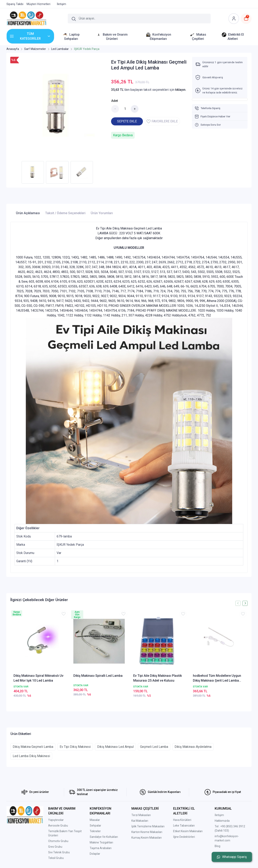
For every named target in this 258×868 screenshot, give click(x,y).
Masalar (95, 820)
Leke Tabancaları (184, 826)
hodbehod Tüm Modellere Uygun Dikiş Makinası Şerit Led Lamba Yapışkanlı (217, 678)
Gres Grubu (55, 847)
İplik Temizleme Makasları (148, 826)
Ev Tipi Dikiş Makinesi (75, 747)
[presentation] (238, 603)
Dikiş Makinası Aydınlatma (193, 747)
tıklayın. (181, 90)
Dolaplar (95, 854)
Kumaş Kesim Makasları (147, 838)
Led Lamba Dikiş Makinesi (31, 756)
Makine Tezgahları (101, 842)
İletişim (219, 815)
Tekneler (95, 831)
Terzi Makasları (141, 815)
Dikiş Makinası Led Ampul (115, 747)
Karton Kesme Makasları (147, 832)
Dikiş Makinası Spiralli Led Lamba (98, 676)
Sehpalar (95, 826)
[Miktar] (125, 109)
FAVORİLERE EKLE (162, 121)
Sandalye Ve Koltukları (104, 837)
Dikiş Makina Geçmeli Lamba (33, 747)
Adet (115, 101)
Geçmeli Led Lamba (154, 747)
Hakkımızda (222, 821)
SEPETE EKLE (127, 121)
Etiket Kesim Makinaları (188, 831)
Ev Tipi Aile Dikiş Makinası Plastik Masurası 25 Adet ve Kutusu (158, 678)
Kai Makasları (140, 821)
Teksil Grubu (56, 858)
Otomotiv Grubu (58, 841)
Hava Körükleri (182, 820)
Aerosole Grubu (58, 826)
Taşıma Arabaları (101, 848)
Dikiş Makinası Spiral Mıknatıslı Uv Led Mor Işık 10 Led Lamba (38, 678)
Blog (217, 846)
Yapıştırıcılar (56, 820)
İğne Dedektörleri (184, 837)
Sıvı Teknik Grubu (59, 852)
